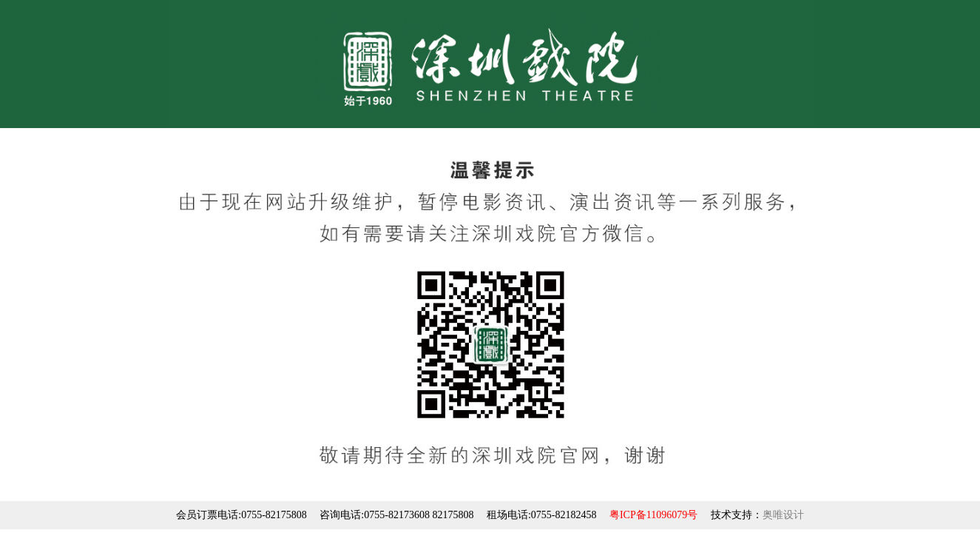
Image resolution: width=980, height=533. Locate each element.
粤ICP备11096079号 (653, 515)
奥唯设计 (783, 515)
